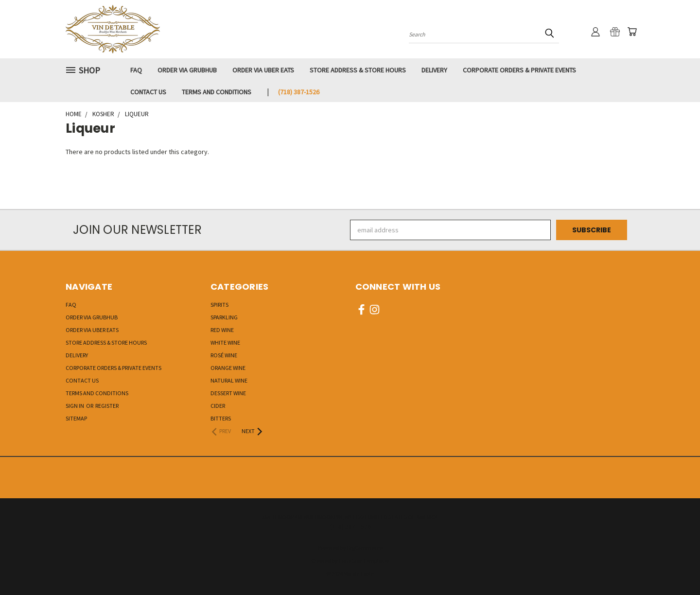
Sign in (75, 406)
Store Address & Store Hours (358, 70)
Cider (218, 406)
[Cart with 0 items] (632, 32)
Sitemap (76, 418)
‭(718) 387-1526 (299, 92)
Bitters (221, 418)
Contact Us (148, 92)
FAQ (136, 70)
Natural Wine (229, 380)
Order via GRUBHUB (187, 70)
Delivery (434, 70)
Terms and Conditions (217, 92)
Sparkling (224, 317)
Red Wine (222, 330)
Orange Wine (228, 368)
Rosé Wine (224, 355)
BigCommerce (365, 548)
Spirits (219, 305)
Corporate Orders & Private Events (519, 70)
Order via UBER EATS (263, 70)
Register (107, 406)
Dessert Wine (228, 393)
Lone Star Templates (364, 561)
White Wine (225, 342)
